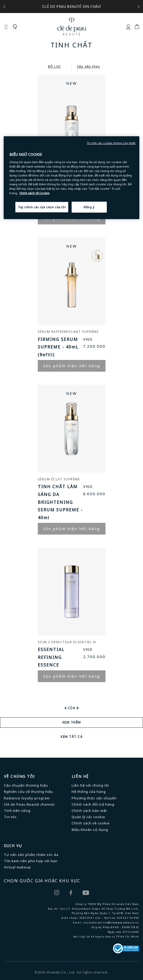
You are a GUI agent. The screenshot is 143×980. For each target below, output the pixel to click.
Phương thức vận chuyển (94, 798)
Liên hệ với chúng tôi (90, 785)
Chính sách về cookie (91, 823)
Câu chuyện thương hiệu (26, 785)
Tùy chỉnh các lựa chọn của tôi (42, 207)
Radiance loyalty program (27, 798)
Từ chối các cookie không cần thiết (111, 143)
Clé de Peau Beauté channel (29, 804)
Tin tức (10, 817)
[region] (72, 178)
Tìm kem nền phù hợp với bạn (31, 861)
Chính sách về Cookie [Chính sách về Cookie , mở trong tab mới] (34, 193)
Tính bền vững (17, 811)
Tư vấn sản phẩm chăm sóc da (31, 855)
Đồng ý (89, 207)
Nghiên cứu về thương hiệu (29, 792)
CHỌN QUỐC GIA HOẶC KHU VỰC (42, 881)
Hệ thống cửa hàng (89, 792)
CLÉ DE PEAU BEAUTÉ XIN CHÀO (72, 6)
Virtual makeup (17, 867)
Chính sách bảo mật (89, 811)
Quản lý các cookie (88, 817)
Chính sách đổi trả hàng (93, 804)
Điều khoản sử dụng (90, 830)
